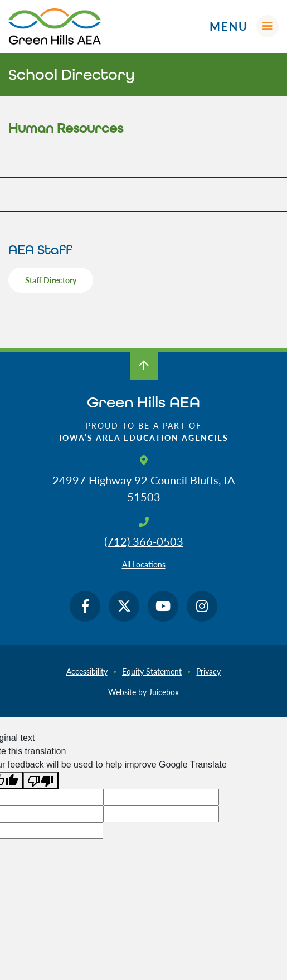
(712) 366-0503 (144, 541)
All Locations (144, 564)
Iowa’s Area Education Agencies (144, 438)
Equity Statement (152, 671)
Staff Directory (51, 280)
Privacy (208, 671)
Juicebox (164, 692)
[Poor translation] (41, 780)
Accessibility (87, 671)
